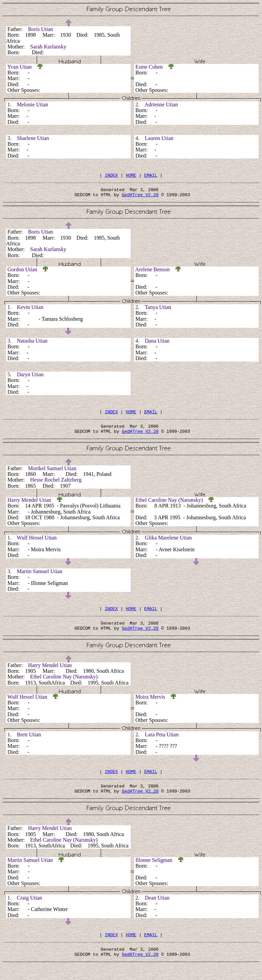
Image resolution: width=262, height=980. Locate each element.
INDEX (111, 176)
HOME (131, 176)
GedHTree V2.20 (140, 198)
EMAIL (151, 176)
